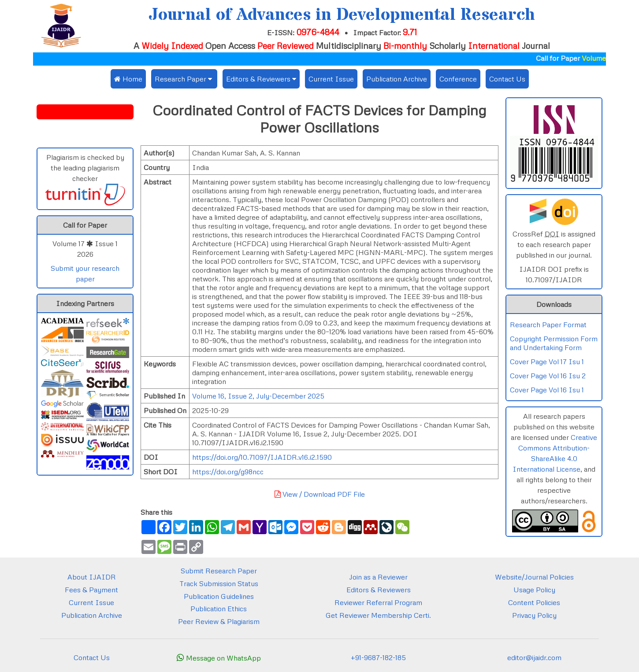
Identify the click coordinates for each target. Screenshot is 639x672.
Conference (458, 79)
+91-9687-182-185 (378, 657)
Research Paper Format (548, 325)
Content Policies (534, 602)
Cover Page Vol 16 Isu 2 (548, 376)
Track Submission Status (219, 583)
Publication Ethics (219, 609)
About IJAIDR (92, 577)
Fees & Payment (91, 590)
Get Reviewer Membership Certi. (378, 615)
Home (128, 79)
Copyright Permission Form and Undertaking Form (554, 343)
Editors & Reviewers (379, 590)
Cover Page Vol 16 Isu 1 (547, 390)
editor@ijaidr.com (534, 657)
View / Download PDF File (320, 494)
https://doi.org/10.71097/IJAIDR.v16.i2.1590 (262, 457)
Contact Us (507, 79)
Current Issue (331, 79)
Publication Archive (397, 79)
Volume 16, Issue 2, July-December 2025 (258, 396)
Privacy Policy (534, 615)
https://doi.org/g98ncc (228, 472)
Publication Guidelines (219, 596)
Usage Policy (534, 590)
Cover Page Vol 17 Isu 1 (547, 362)
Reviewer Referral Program (378, 602)
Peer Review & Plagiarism (219, 621)
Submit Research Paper (219, 571)
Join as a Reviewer (378, 577)
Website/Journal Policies (534, 577)
